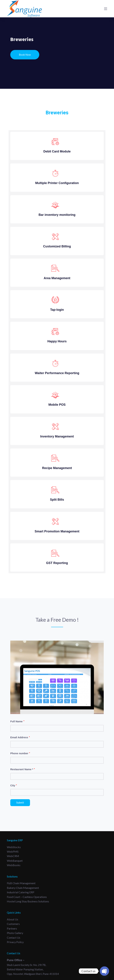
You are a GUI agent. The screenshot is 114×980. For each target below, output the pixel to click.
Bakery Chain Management (23, 888)
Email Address (20, 737)
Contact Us (14, 938)
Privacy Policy (15, 942)
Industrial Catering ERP (21, 892)
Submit (20, 802)
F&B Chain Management (21, 883)
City (14, 785)
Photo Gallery (15, 933)
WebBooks (14, 865)
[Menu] (106, 9)
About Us (13, 919)
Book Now (25, 55)
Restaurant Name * (23, 769)
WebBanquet (15, 861)
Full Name (17, 721)
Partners (12, 928)
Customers (13, 924)
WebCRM (13, 856)
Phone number (20, 753)
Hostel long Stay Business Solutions (28, 901)
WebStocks (14, 847)
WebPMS (13, 851)
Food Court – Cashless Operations (27, 897)
